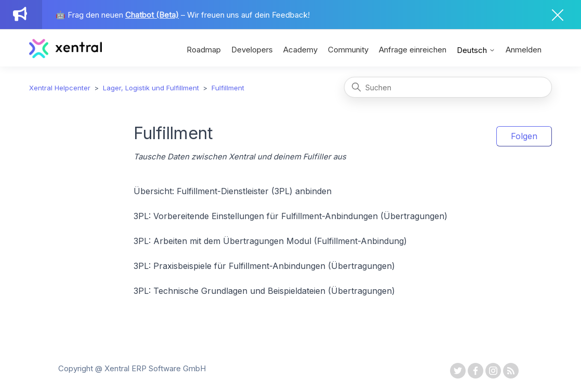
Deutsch (476, 50)
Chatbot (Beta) (152, 15)
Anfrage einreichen (413, 50)
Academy (300, 50)
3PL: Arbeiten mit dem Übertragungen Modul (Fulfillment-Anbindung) (270, 241)
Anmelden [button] (524, 50)
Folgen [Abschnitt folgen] (524, 136)
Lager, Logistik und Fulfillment (151, 88)
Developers (252, 50)
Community (348, 50)
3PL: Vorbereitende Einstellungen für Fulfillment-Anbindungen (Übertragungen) (290, 216)
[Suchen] (448, 87)
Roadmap (204, 50)
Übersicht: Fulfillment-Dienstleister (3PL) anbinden (233, 191)
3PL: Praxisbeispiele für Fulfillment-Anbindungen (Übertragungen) (264, 266)
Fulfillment (228, 88)
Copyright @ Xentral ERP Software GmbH (132, 368)
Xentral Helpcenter (60, 88)
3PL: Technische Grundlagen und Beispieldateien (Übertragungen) (264, 291)
